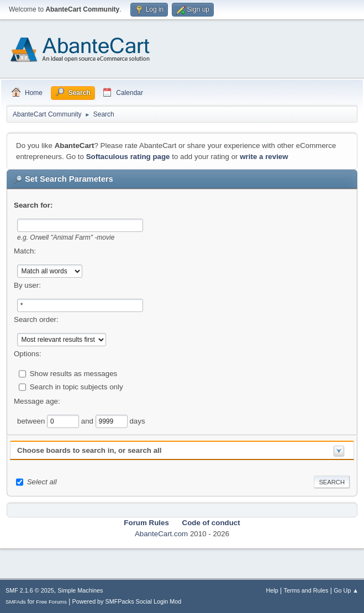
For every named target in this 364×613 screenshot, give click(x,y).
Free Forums (51, 602)
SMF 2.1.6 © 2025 (30, 590)
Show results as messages (74, 373)
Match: (25, 251)
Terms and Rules (306, 590)
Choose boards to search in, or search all (89, 450)
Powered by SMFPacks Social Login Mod (127, 601)
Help (272, 590)
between (32, 421)
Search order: (36, 319)
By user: (27, 285)
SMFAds (16, 602)
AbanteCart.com (161, 534)
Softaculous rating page (128, 157)
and (88, 421)
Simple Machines (80, 590)
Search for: (33, 205)
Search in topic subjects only (77, 386)
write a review (264, 157)
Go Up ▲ (346, 590)
